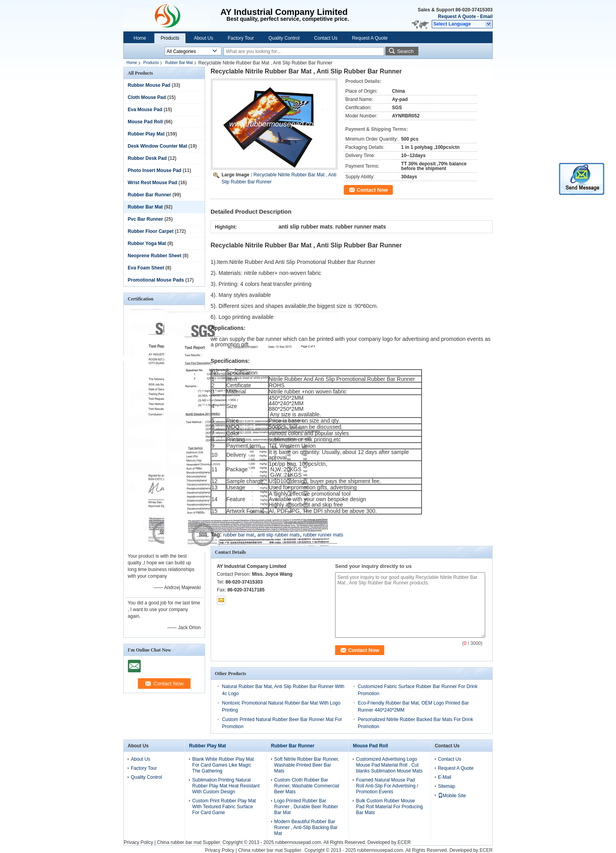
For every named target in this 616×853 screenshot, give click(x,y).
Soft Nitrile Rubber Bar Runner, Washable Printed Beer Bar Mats (307, 765)
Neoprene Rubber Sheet (155, 256)
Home (140, 38)
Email (486, 16)
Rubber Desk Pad (147, 158)
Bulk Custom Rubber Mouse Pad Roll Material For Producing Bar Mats (389, 807)
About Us (203, 38)
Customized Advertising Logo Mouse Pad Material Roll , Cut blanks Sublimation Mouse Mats (389, 765)
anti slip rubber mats (279, 535)
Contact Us (326, 38)
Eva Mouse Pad (145, 110)
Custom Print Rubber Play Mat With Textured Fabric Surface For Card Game (224, 807)
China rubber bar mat (179, 842)
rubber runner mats (323, 535)
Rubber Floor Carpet (151, 231)
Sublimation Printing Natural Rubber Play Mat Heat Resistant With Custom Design (226, 786)
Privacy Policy (138, 842)
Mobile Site (452, 796)
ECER (404, 842)
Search (405, 51)
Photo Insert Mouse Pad (155, 170)
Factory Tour (241, 38)
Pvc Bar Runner (145, 219)
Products (170, 38)
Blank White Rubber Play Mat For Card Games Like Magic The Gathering (223, 765)
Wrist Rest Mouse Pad (152, 183)
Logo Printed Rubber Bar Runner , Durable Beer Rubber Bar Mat (306, 807)
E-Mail (445, 777)
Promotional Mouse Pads (156, 280)
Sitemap (447, 786)
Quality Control (284, 38)
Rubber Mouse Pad (149, 85)
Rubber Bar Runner (149, 195)
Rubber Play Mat (146, 134)
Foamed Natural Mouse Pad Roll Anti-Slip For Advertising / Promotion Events (387, 786)
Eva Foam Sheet (146, 268)
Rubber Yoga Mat (147, 243)
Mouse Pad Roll (145, 122)
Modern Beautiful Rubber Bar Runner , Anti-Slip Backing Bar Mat (306, 827)
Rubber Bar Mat (179, 63)
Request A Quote (457, 16)
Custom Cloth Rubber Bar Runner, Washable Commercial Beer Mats (307, 786)
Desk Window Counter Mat (157, 146)
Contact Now (372, 190)
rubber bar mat (239, 535)
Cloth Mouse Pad (147, 97)
